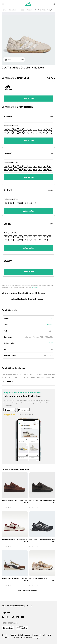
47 (40, 132)
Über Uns (47, 635)
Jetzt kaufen (29, 99)
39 (30, 129)
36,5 (11, 129)
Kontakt (17, 638)
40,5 (40, 129)
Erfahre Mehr (35, 287)
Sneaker (13, 10)
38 (20, 129)
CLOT (51, 343)
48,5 (50, 169)
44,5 (20, 132)
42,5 (6, 132)
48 (50, 132)
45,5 (30, 132)
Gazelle (30, 10)
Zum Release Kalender (29, 591)
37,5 (16, 129)
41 (45, 129)
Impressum (37, 635)
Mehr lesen (8, 382)
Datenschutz (7, 638)
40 (35, 129)
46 (35, 132)
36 (6, 129)
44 (16, 132)
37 (16, 166)
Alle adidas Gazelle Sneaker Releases (29, 299)
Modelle (13, 635)
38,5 (25, 129)
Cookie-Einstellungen (31, 638)
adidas (21, 10)
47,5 (45, 132)
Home (4, 10)
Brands (5, 635)
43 (11, 132)
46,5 (35, 169)
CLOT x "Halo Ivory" (43, 10)
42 (50, 129)
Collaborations (24, 635)
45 (25, 132)
